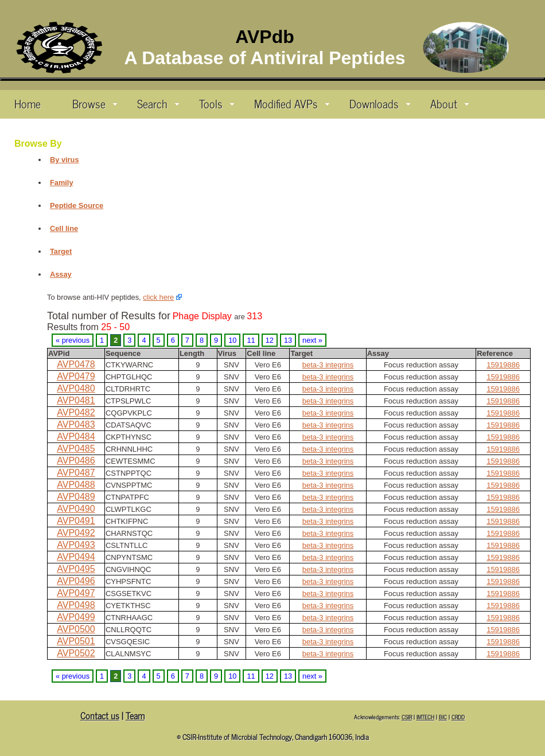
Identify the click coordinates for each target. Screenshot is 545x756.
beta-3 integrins (328, 365)
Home (28, 103)
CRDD (458, 717)
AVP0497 (76, 593)
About (449, 103)
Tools (217, 103)
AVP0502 (76, 653)
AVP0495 (76, 569)
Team (135, 715)
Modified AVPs (292, 103)
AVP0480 (76, 388)
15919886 (503, 365)
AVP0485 (76, 448)
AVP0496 (76, 581)
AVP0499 (76, 617)
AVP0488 (76, 485)
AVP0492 (76, 533)
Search (158, 103)
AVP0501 (76, 641)
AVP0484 (76, 436)
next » (312, 340)
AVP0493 (76, 545)
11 (251, 340)
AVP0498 (76, 605)
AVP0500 (76, 629)
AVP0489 (76, 497)
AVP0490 (76, 509)
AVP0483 (76, 424)
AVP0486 (76, 461)
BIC (443, 717)
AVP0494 (76, 557)
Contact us (100, 715)
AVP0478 (76, 364)
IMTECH (425, 717)
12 (270, 340)
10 (232, 340)
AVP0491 (76, 521)
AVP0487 (76, 473)
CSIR (407, 717)
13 (288, 340)
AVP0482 (76, 412)
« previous (73, 340)
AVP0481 (76, 400)
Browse (95, 103)
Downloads (380, 103)
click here (158, 297)
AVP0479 (76, 376)
